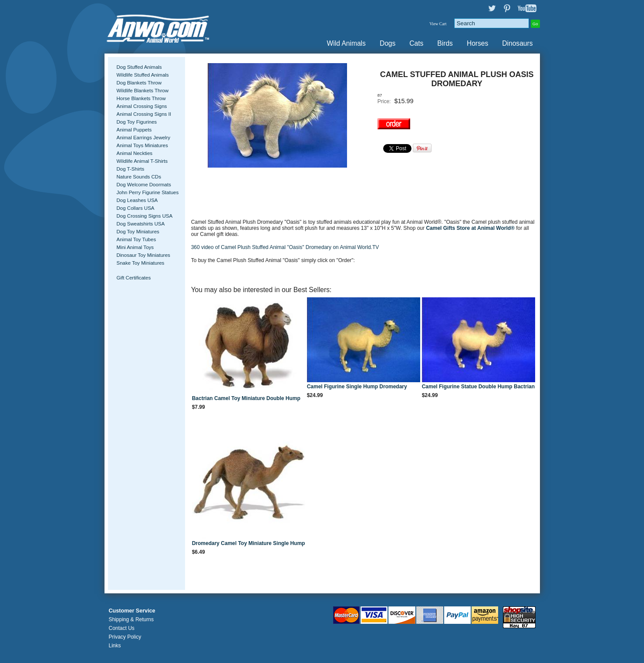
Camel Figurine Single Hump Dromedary (357, 387)
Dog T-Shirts (131, 169)
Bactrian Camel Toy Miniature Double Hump (246, 398)
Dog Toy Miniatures (138, 232)
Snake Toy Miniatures (141, 263)
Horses (477, 43)
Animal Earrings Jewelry (144, 138)
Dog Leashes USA (137, 200)
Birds (445, 43)
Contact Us (122, 628)
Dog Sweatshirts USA (141, 224)
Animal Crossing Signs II (144, 114)
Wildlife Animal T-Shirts (142, 161)
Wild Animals (346, 43)
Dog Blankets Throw (139, 83)
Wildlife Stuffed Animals (143, 75)
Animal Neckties (135, 153)
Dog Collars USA (136, 208)
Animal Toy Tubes (137, 239)
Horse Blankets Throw (141, 98)
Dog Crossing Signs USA (145, 216)
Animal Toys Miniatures (142, 145)
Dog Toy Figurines (137, 122)
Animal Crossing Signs (142, 106)
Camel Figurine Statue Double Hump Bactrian (478, 387)
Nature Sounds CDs (139, 177)
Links (115, 646)
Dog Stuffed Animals (139, 67)
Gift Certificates (134, 278)
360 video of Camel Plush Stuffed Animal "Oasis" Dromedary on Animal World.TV (285, 247)
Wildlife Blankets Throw (143, 91)
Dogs (388, 43)
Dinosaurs (517, 43)
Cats (416, 43)
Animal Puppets (134, 130)
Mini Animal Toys (135, 247)
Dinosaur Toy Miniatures (143, 255)
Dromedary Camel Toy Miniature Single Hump (249, 543)
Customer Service (132, 611)
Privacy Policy (125, 637)
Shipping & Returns (131, 619)
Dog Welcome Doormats (144, 185)
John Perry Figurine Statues (148, 192)
